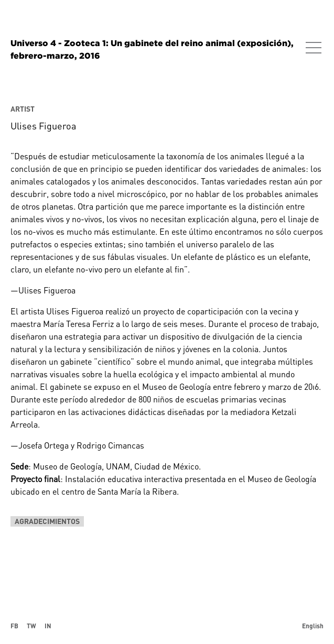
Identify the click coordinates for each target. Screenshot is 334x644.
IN (48, 626)
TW (31, 626)
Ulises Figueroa (43, 126)
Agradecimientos (47, 521)
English (313, 626)
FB (14, 626)
